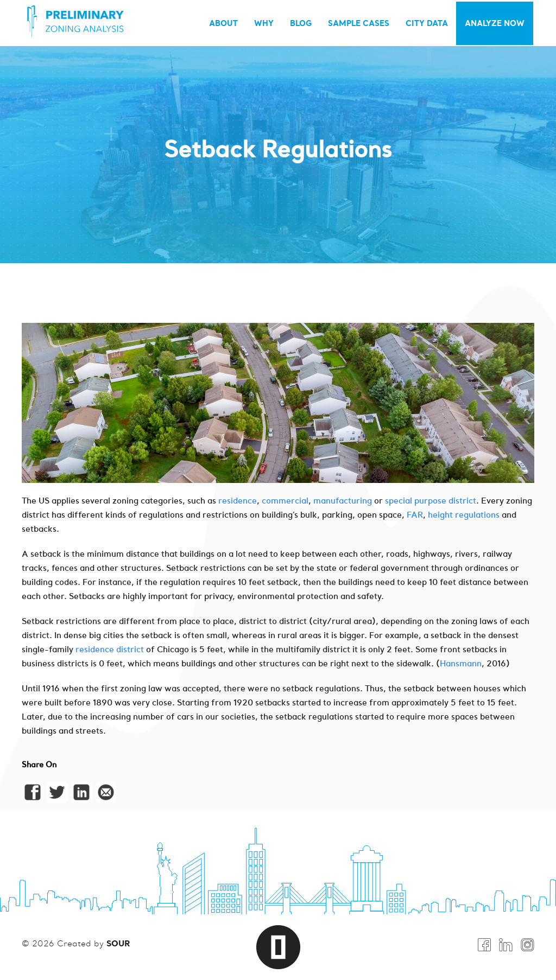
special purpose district (431, 501)
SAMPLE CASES (359, 23)
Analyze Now (495, 23)
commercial (285, 501)
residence (238, 501)
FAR (415, 515)
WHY (264, 23)
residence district (110, 649)
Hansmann (461, 663)
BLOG (301, 23)
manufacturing (344, 501)
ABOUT (223, 23)
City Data (427, 23)
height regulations (464, 515)
